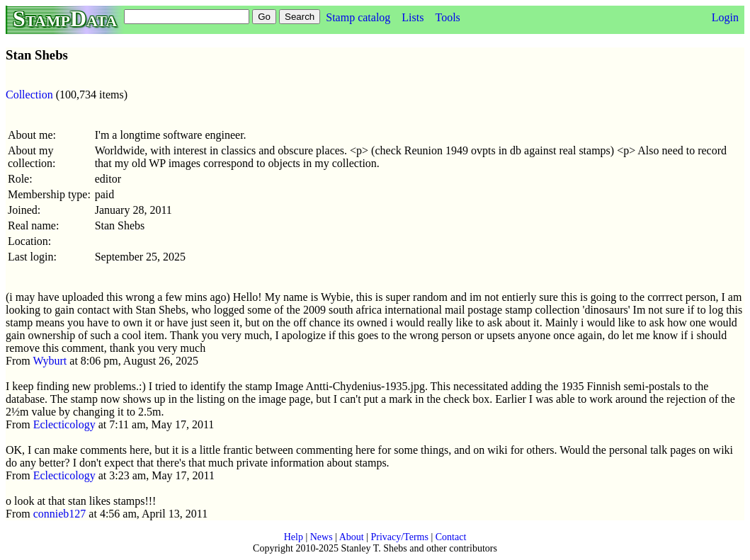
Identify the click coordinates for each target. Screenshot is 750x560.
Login (725, 17)
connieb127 (60, 514)
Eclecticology (64, 424)
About (352, 537)
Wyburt (50, 361)
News (322, 537)
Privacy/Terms (399, 537)
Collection (29, 95)
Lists (413, 17)
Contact (451, 537)
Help (294, 537)
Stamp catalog (358, 17)
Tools (447, 17)
